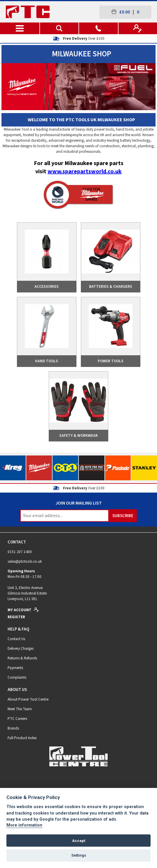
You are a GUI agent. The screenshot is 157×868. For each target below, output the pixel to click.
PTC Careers (17, 719)
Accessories (47, 286)
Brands (13, 728)
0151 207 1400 (20, 552)
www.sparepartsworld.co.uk (85, 171)
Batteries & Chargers (111, 286)
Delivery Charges (21, 648)
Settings (79, 855)
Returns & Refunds (22, 658)
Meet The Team (20, 709)
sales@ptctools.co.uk (25, 561)
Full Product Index (22, 738)
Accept (79, 841)
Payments (15, 668)
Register (16, 617)
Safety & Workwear (78, 435)
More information (24, 825)
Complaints (17, 677)
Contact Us (16, 639)
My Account (23, 610)
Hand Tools (47, 361)
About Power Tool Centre (28, 699)
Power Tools (111, 361)
